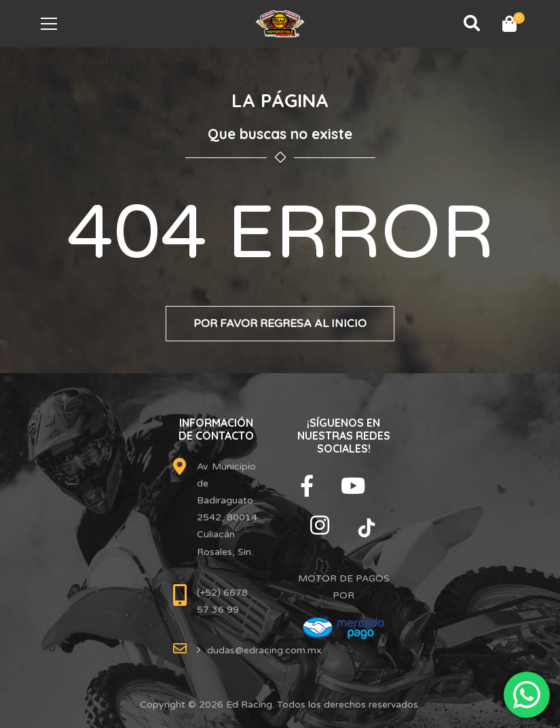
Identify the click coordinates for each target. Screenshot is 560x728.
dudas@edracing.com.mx (264, 650)
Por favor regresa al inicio (280, 324)
